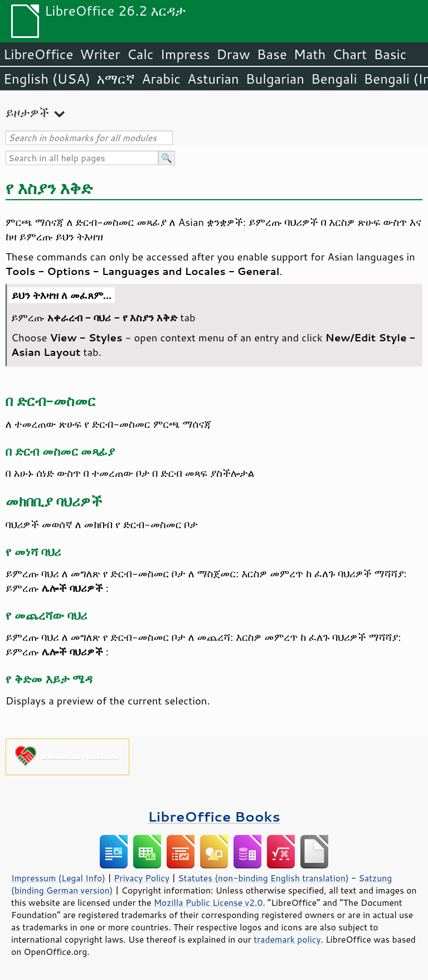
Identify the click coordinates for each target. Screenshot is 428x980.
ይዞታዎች (27, 112)
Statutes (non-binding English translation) (263, 878)
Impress (185, 54)
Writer (100, 54)
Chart (349, 54)
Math (310, 54)
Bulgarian (275, 79)
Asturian (213, 79)
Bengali (334, 79)
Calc (140, 54)
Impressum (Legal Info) (58, 878)
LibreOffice (38, 54)
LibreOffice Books (214, 816)
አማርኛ (116, 79)
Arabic (161, 79)
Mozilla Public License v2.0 (208, 902)
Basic (390, 54)
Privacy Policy (142, 878)
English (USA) (47, 79)
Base (272, 54)
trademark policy (287, 939)
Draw (233, 54)
